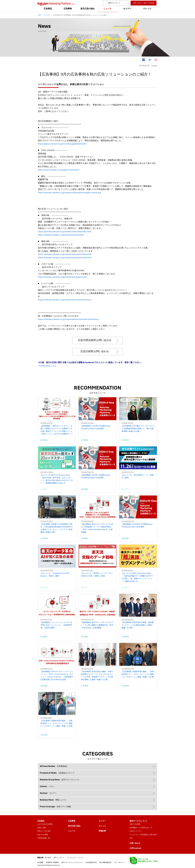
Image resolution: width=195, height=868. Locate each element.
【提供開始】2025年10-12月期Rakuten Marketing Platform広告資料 (137, 526)
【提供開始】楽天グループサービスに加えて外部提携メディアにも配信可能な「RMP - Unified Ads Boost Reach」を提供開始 (97, 528)
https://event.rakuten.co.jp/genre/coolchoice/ (59, 170)
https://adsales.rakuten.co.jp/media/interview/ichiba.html (65, 232)
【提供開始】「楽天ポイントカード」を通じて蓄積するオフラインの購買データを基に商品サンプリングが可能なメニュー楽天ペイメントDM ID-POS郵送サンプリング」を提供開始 (56, 430)
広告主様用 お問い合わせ (95, 352)
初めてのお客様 (43, 835)
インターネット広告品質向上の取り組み (143, 835)
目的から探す (42, 828)
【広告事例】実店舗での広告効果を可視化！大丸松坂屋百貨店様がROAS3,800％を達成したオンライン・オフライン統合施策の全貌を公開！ (57, 528)
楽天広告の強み (74, 826)
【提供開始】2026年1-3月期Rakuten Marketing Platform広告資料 (96, 477)
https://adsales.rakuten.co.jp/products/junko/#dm (61, 235)
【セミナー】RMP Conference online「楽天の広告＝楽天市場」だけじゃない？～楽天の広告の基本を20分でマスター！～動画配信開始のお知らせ (57, 479)
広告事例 (72, 821)
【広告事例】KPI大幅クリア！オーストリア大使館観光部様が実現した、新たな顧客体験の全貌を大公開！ (138, 429)
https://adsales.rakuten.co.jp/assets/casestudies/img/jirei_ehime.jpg (69, 193)
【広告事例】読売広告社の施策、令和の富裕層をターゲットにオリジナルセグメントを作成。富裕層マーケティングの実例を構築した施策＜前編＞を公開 (97, 676)
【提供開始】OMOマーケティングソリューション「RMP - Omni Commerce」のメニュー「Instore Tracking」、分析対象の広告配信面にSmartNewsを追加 (57, 676)
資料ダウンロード (114, 3)
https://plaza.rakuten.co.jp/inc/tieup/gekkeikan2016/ (62, 144)
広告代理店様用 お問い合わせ (95, 340)
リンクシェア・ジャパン (75, 858)
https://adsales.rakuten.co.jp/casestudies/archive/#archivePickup (68, 320)
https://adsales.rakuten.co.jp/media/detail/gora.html (62, 277)
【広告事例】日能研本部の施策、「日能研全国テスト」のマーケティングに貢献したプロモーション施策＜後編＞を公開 (138, 674)
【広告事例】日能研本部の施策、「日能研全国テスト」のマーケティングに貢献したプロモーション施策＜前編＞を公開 (56, 724)
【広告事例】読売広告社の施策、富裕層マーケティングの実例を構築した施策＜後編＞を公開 (138, 625)
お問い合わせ (135, 843)
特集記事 (102, 831)
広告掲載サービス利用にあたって (141, 828)
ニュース (72, 831)
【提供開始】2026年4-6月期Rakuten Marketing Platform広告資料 (96, 427)
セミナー (102, 821)
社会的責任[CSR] (91, 863)
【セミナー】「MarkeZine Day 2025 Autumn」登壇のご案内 (55, 575)
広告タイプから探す (44, 831)
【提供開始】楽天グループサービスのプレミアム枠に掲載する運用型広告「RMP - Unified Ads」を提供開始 (97, 625)
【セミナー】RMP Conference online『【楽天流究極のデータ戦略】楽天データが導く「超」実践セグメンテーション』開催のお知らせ (138, 577)
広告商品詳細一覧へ (44, 838)
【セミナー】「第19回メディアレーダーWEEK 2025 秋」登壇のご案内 (97, 575)
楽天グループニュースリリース (72, 863)
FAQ (131, 838)
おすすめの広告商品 (46, 824)
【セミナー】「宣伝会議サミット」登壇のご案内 (138, 477)
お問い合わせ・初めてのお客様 (144, 3)
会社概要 (40, 863)
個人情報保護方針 (105, 863)
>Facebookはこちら (47, 366)
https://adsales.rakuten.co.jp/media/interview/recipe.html (65, 258)
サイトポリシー (120, 863)
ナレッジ (102, 826)
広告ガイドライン (136, 831)
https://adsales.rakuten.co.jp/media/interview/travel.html (65, 300)
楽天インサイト (59, 858)
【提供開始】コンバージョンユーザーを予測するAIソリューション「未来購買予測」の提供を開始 (56, 625)
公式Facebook (135, 848)
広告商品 (41, 821)
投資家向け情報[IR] (52, 863)
